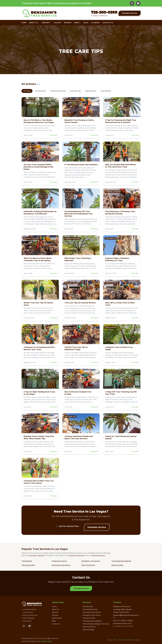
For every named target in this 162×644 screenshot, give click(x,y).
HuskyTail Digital (46, 641)
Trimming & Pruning (58, 91)
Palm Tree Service (88, 565)
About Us (34, 23)
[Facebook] (138, 3)
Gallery (58, 23)
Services (47, 23)
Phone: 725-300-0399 (121, 612)
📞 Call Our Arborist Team (67, 526)
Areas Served (57, 618)
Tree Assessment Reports (121, 561)
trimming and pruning (77, 555)
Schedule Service (130, 13)
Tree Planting (106, 91)
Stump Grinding (117, 565)
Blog (86, 23)
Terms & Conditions (126, 640)
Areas (78, 23)
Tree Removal (40, 91)
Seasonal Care (91, 91)
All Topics (27, 91)
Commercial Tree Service (61, 565)
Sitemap (137, 640)
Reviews (68, 23)
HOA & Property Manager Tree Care (96, 624)
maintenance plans (98, 555)
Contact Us (108, 23)
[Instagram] (132, 3)
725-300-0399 (104, 12)
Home (24, 23)
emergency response (36, 555)
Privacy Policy (112, 640)
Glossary (95, 23)
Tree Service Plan (28, 565)
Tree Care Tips (75, 91)
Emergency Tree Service (91, 561)
